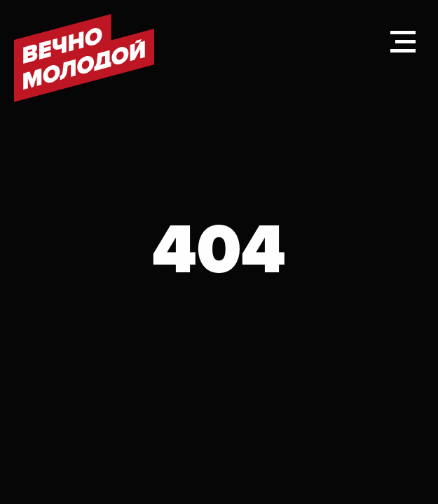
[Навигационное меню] (403, 42)
